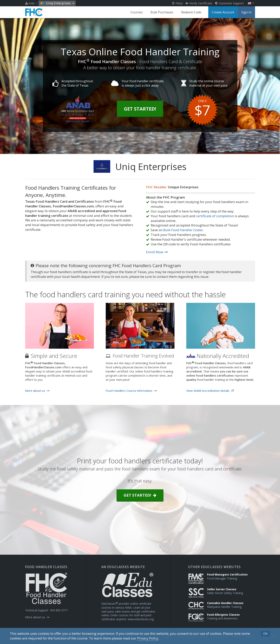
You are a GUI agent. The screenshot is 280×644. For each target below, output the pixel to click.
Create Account (223, 12)
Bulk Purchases (162, 12)
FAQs (177, 3)
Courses (137, 12)
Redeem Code (191, 12)
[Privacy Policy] (148, 638)
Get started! (140, 495)
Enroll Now (157, 252)
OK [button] (265, 633)
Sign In (246, 12)
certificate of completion (215, 216)
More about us (37, 391)
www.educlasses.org (141, 619)
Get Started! (140, 109)
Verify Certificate (199, 3)
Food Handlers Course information (131, 391)
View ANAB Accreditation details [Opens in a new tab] (210, 391)
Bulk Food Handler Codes (183, 230)
